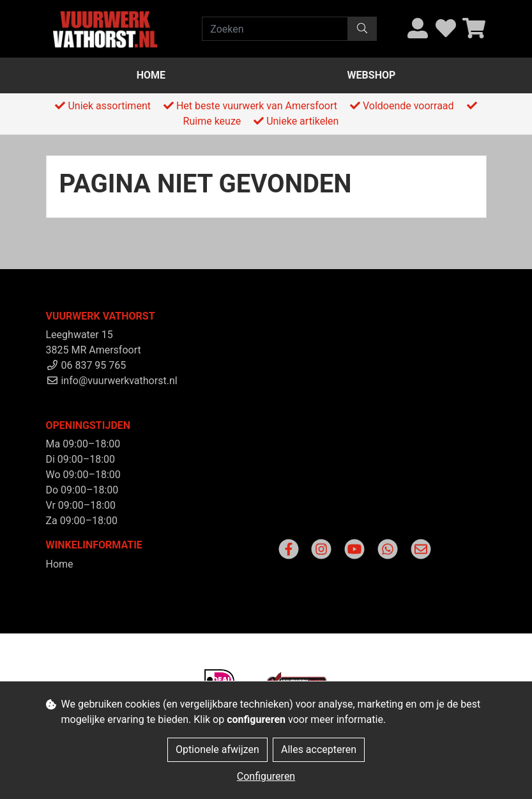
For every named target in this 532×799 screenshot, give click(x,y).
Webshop (372, 75)
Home (151, 75)
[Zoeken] (275, 29)
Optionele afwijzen (217, 749)
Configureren (266, 776)
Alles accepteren (319, 749)
